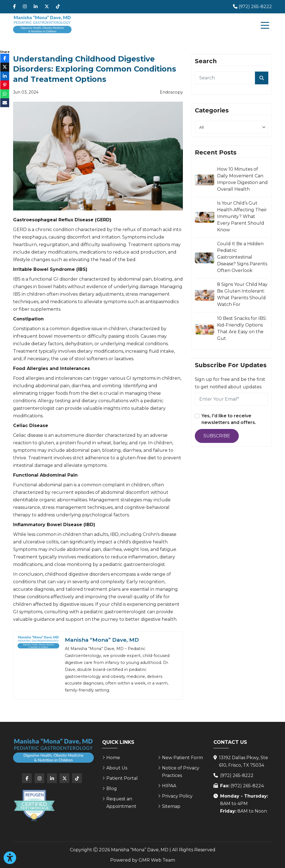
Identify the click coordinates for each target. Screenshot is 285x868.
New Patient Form (182, 758)
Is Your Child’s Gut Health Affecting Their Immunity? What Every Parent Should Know (242, 216)
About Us (117, 768)
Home (113, 758)
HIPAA (169, 786)
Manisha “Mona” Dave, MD (102, 640)
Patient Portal (122, 778)
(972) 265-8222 (237, 775)
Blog (112, 789)
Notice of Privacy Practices (181, 772)
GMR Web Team (157, 860)
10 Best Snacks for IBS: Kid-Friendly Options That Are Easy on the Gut (242, 328)
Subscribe (217, 436)
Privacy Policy (177, 796)
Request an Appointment (121, 803)
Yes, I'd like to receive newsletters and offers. (229, 419)
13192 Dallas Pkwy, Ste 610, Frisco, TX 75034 (244, 761)
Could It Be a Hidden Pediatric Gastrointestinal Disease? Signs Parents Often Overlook (242, 257)
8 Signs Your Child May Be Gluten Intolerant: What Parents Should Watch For (242, 294)
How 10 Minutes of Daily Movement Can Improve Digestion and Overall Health (242, 179)
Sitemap (171, 806)
